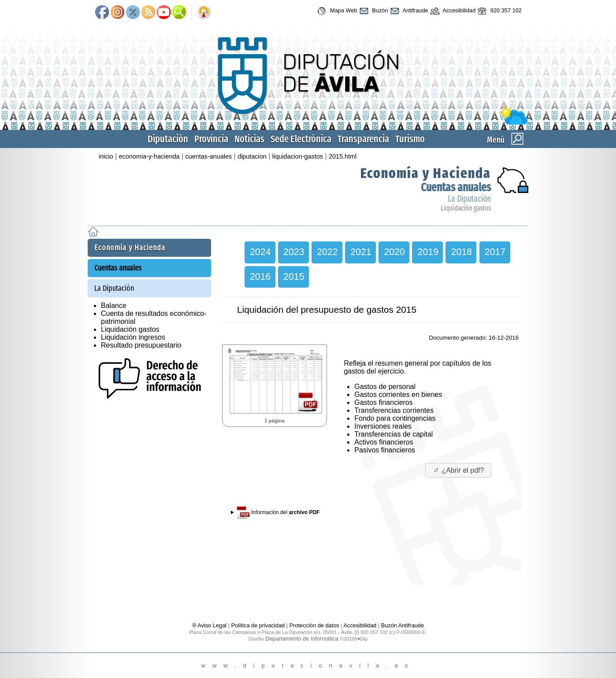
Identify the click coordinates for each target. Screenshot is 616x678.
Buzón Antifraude (403, 625)
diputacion (252, 156)
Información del (278, 513)
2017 (495, 252)
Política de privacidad (258, 625)
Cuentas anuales (456, 187)
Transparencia (363, 139)
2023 (294, 252)
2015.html (343, 156)
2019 (428, 252)
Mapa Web (336, 11)
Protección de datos (314, 625)
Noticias (249, 139)
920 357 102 (499, 11)
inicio (106, 156)
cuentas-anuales (208, 156)
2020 (394, 252)
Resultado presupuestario (141, 345)
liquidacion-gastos (298, 156)
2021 (361, 252)
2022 (327, 252)
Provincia (211, 139)
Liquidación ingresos (133, 337)
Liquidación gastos (466, 208)
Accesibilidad (452, 11)
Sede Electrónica (301, 139)
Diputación (168, 139)
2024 (260, 252)
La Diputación (469, 199)
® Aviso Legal (210, 625)
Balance (114, 306)
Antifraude (408, 11)
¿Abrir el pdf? (458, 470)
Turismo (410, 139)
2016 (260, 277)
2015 (294, 277)
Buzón (373, 11)
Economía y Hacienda (426, 173)
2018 (462, 252)
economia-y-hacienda (149, 156)
